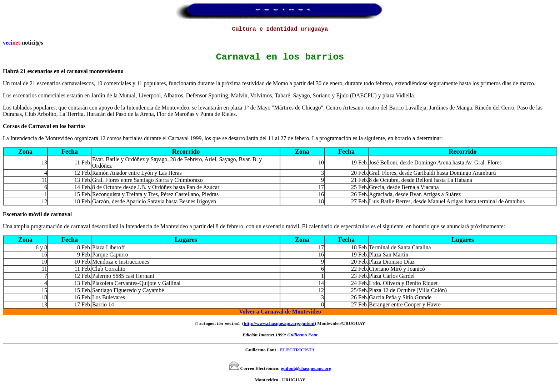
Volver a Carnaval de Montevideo (280, 315)
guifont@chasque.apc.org (306, 372)
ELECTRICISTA (297, 353)
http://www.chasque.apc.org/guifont (279, 327)
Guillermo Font (302, 338)
